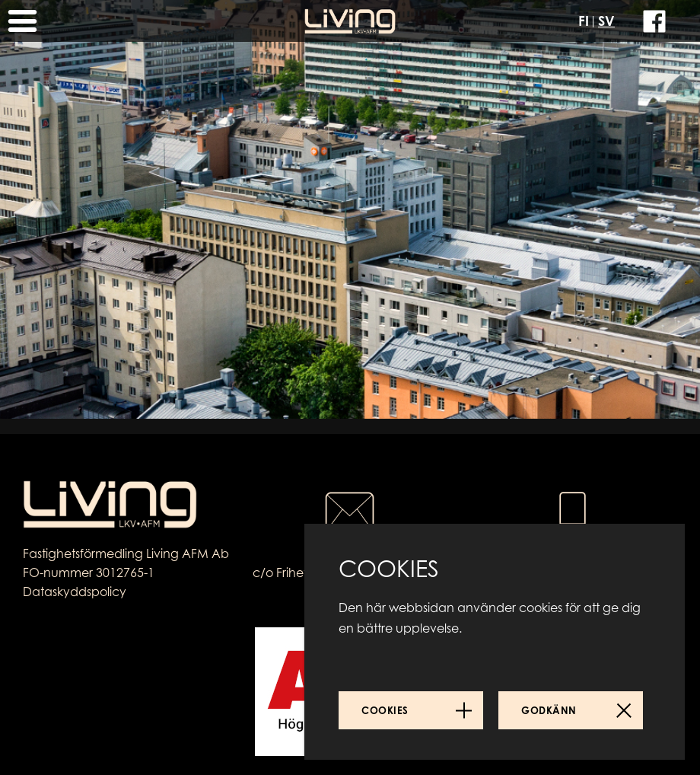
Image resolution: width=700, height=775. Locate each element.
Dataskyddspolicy (75, 592)
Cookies (385, 710)
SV (606, 21)
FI (584, 21)
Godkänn (549, 710)
